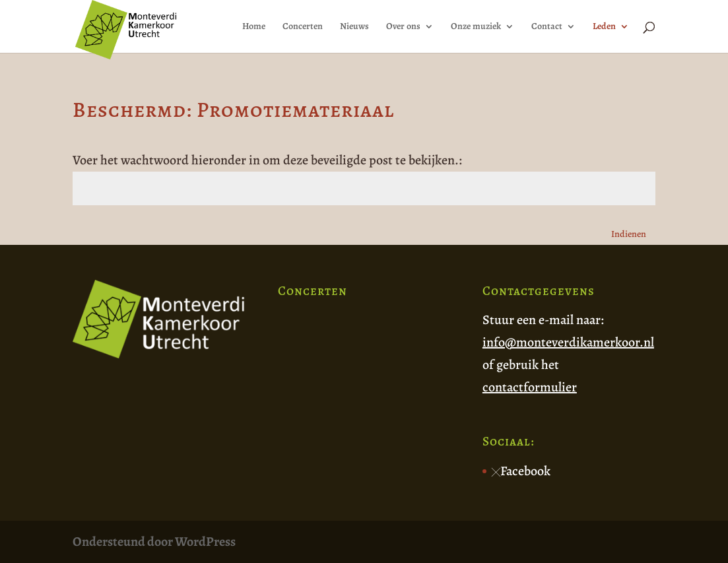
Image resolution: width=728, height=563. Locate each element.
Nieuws (354, 27)
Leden (604, 27)
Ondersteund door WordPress (154, 542)
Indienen (629, 234)
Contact (547, 27)
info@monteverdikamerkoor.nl (568, 342)
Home (254, 27)
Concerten (303, 27)
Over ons (403, 27)
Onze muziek (476, 27)
